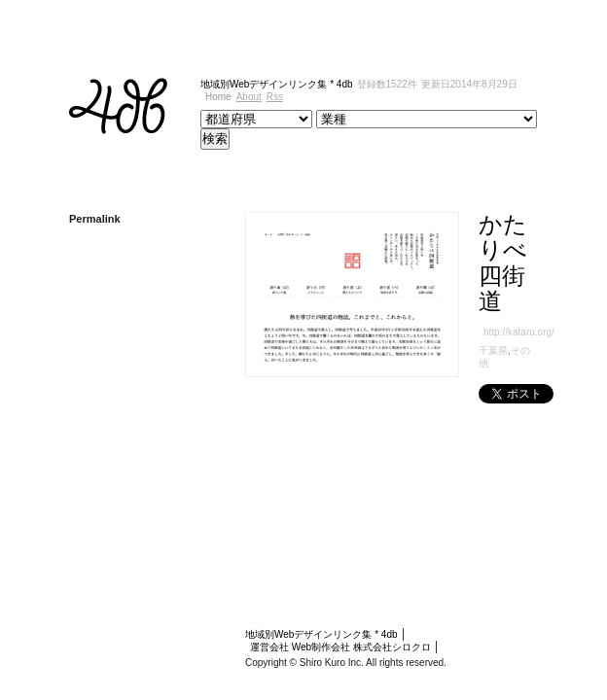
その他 (456, 274)
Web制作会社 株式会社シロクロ (450, 545)
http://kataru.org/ (450, 254)
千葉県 (424, 274)
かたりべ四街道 (493, 224)
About (541, 84)
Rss (568, 84)
